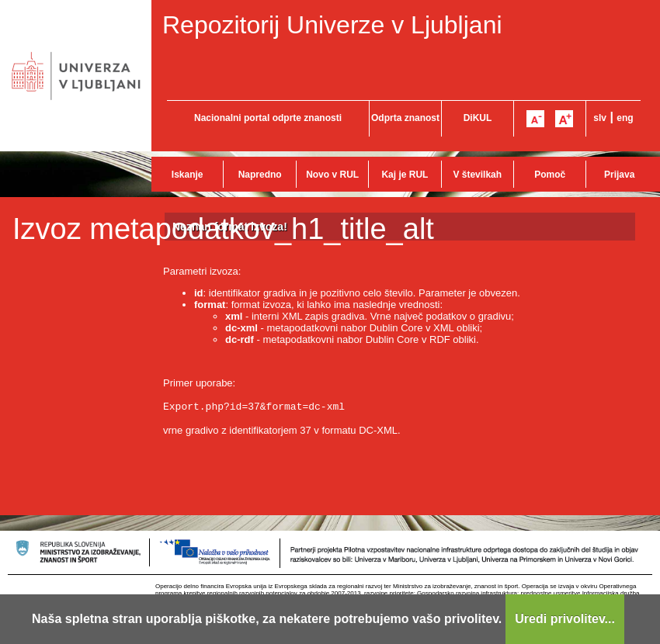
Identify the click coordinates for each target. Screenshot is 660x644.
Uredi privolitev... (565, 619)
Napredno (260, 175)
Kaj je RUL (405, 175)
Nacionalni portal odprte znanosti (268, 118)
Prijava (619, 175)
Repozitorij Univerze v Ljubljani (332, 25)
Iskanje (188, 175)
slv (600, 118)
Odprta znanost (405, 118)
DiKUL (478, 118)
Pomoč (550, 175)
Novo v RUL (332, 175)
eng (625, 118)
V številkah (477, 175)
